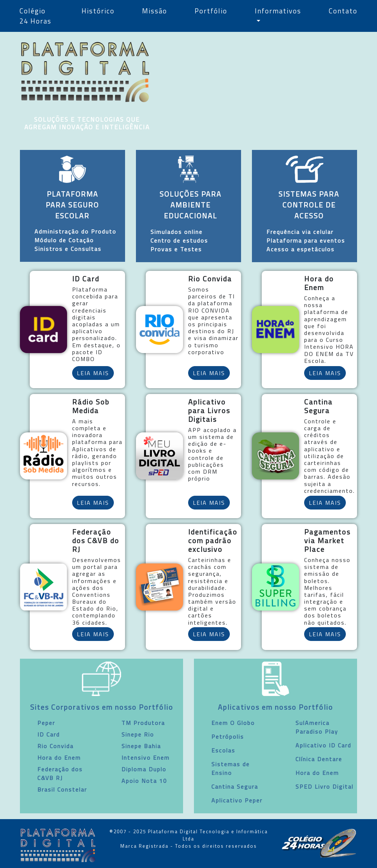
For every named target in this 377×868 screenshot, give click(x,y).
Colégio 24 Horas (36, 16)
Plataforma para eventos (306, 240)
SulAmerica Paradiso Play (317, 727)
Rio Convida (55, 746)
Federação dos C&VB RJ (60, 773)
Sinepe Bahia (141, 746)
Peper (46, 723)
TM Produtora (143, 723)
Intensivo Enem (146, 758)
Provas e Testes (176, 249)
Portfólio (211, 11)
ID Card (49, 734)
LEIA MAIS (93, 373)
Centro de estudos (179, 240)
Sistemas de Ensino (231, 768)
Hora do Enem (59, 758)
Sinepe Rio (138, 734)
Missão (155, 11)
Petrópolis (228, 737)
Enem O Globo (233, 723)
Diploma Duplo (144, 769)
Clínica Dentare (319, 759)
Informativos (278, 11)
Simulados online (177, 232)
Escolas (223, 750)
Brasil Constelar (62, 789)
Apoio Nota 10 (144, 781)
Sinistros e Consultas (68, 249)
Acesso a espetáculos (301, 249)
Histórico (98, 11)
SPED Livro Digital (324, 787)
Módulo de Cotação (64, 240)
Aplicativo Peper (237, 800)
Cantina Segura (235, 787)
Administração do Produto (75, 231)
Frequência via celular (300, 232)
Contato (343, 11)
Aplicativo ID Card (323, 745)
